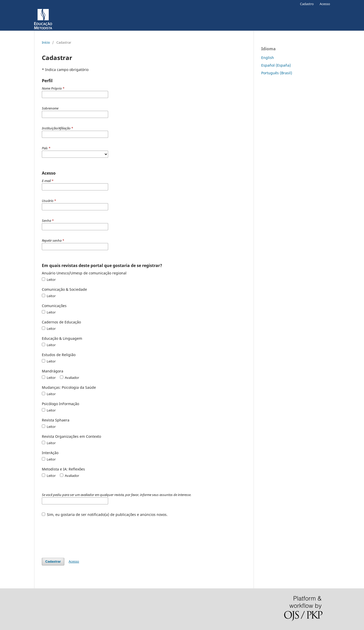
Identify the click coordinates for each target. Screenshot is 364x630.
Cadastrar (53, 561)
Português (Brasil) (277, 73)
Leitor (49, 280)
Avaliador (70, 378)
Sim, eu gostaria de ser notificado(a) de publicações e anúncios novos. (105, 514)
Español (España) (276, 65)
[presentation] (81, 535)
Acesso (325, 4)
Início (46, 42)
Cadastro (307, 4)
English (268, 58)
